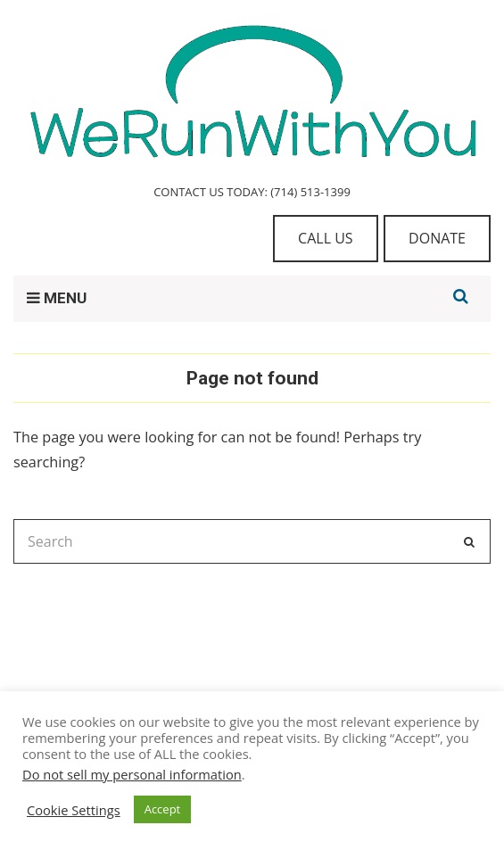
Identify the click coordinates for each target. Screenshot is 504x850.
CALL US (326, 238)
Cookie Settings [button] (74, 810)
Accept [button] (163, 809)
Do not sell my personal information (132, 774)
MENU (57, 298)
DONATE (437, 238)
